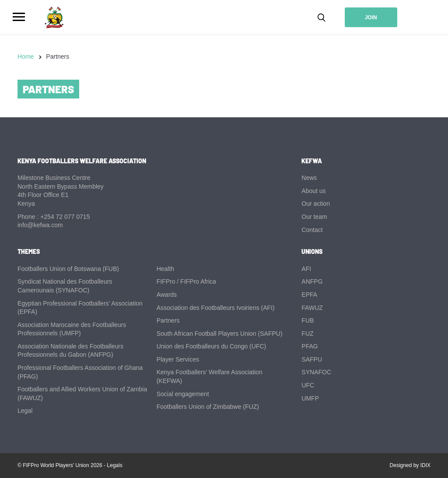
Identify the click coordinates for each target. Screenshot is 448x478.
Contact (312, 230)
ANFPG (312, 281)
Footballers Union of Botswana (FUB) (68, 269)
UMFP (310, 398)
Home (26, 56)
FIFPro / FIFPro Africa (186, 281)
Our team (314, 217)
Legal (25, 411)
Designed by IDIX (410, 465)
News (309, 178)
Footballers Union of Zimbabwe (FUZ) (208, 407)
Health (165, 269)
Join (371, 18)
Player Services (178, 359)
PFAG (310, 346)
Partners (168, 320)
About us (313, 191)
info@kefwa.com (40, 225)
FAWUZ (312, 308)
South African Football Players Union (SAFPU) (220, 334)
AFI (306, 269)
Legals (114, 465)
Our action (316, 204)
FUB (308, 320)
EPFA (309, 295)
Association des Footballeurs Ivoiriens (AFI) (216, 308)
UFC (308, 385)
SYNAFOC (316, 372)
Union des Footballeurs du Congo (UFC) (212, 346)
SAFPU (312, 359)
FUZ (307, 334)
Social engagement (183, 394)
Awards (167, 295)
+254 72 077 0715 (65, 217)
